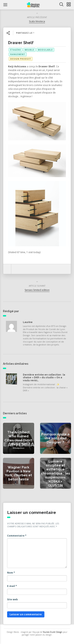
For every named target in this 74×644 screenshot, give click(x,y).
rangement (18, 54)
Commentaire (17, 536)
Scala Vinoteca (37, 21)
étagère (16, 50)
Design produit (21, 59)
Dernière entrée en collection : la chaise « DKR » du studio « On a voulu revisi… (44, 378)
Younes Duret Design (53, 632)
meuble (29, 50)
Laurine (28, 322)
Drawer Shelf (21, 43)
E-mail (12, 586)
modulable (45, 50)
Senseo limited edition (37, 290)
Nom (11, 573)
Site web (12, 599)
